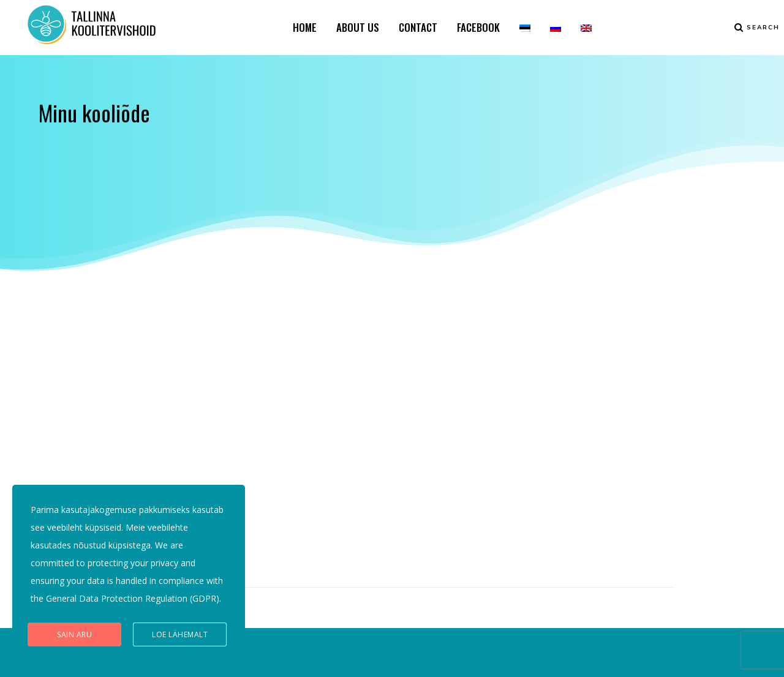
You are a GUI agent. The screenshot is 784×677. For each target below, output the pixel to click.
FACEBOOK (478, 27)
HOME (305, 27)
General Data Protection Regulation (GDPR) (133, 598)
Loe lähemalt (180, 634)
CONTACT (418, 27)
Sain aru (74, 634)
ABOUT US (358, 27)
